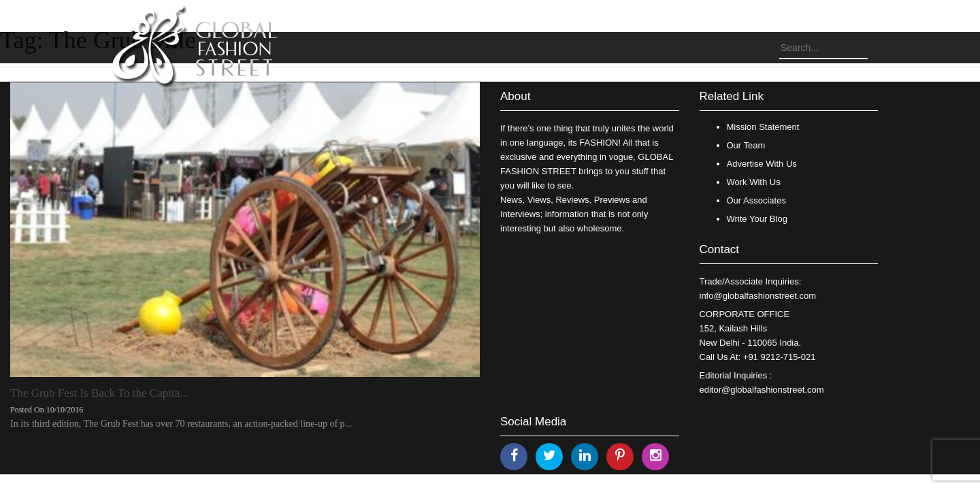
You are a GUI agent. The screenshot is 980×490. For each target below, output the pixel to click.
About (515, 96)
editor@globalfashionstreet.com (762, 390)
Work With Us (754, 182)
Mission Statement (763, 127)
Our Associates (756, 200)
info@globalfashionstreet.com (758, 296)
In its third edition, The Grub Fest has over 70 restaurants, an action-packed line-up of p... (181, 424)
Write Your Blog (757, 219)
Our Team (746, 145)
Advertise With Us (762, 164)
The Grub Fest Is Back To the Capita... (99, 393)
